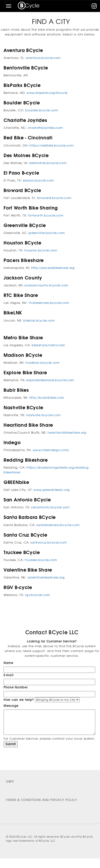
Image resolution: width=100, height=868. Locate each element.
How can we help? (19, 700)
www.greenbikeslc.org (52, 490)
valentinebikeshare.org (46, 577)
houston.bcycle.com (41, 250)
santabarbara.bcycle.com (58, 525)
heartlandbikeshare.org (67, 433)
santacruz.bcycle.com (49, 542)
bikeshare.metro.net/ (48, 345)
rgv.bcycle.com (38, 595)
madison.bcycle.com (43, 363)
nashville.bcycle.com (43, 415)
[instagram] (94, 7)
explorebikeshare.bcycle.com (50, 380)
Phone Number (16, 687)
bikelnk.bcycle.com (39, 321)
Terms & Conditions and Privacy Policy (42, 800)
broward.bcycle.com (54, 198)
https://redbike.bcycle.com (52, 145)
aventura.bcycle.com (43, 58)
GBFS (10, 781)
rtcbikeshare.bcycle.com (49, 303)
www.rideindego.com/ (51, 450)
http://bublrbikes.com (47, 398)
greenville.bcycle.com (47, 233)
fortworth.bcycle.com (46, 215)
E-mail (8, 675)
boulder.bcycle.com (42, 110)
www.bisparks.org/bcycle (47, 93)
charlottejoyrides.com (46, 128)
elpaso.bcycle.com (38, 180)
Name (8, 663)
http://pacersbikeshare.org (53, 268)
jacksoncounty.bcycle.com (46, 285)
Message (11, 706)
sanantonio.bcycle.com (50, 507)
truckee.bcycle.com (41, 560)
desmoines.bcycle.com (48, 163)
